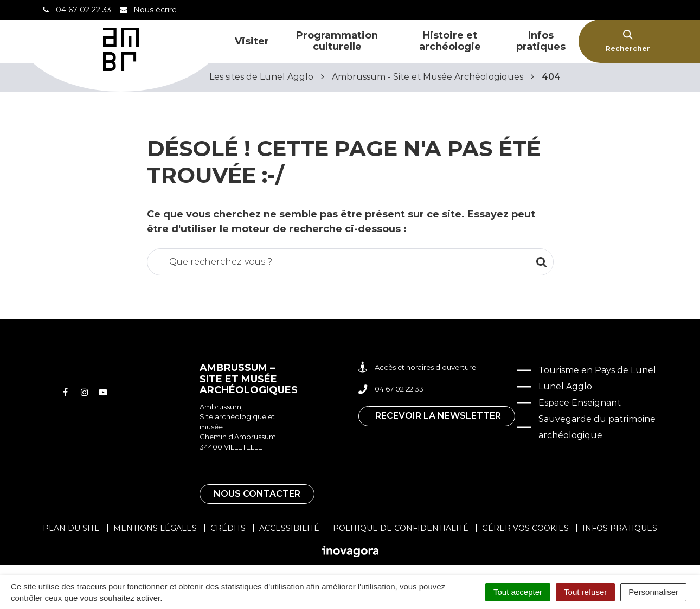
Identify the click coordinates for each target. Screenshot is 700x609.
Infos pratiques (541, 41)
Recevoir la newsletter (438, 416)
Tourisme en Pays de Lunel (597, 370)
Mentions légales (155, 528)
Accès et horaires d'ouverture (417, 367)
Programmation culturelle (337, 41)
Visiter (252, 41)
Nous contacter (257, 494)
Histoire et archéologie (450, 41)
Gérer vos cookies (525, 528)
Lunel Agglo (565, 386)
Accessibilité (289, 528)
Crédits (228, 528)
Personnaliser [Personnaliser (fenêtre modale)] (653, 592)
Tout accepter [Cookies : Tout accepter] (518, 592)
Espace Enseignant (580, 403)
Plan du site (71, 528)
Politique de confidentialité (401, 528)
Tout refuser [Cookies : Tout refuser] (585, 592)
